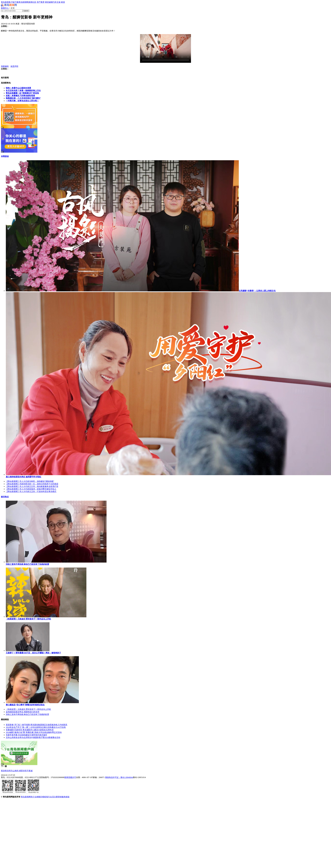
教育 (43, 2)
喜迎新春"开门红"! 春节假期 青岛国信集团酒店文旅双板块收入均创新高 (37, 725)
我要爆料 (5, 66)
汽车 (55, 2)
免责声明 (14, 66)
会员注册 (54, 797)
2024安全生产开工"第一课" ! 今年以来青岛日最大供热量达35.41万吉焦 (36, 727)
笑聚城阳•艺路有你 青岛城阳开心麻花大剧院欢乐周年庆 (30, 730)
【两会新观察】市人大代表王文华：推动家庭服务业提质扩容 (32, 486)
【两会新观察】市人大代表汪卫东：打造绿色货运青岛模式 (31, 491)
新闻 (30, 2)
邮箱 (67, 797)
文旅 (59, 2)
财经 (47, 2)
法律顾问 (38, 797)
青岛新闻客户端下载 (10, 2)
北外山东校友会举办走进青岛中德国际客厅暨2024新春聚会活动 (33, 737)
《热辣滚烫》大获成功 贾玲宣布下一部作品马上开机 (28, 709)
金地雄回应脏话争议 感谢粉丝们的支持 (23, 712)
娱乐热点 (5, 497)
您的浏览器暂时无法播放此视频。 (165, 48)
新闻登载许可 (70, 777)
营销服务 (62, 797)
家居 (63, 2)
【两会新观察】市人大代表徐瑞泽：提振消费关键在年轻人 (31, 489)
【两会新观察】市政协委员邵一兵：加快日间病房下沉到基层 (32, 484)
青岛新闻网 (23, 2)
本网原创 (5, 156)
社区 (34, 2)
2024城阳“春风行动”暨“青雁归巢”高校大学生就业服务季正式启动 (34, 732)
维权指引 (46, 797)
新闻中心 (5, 8)
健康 (51, 2)
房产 (39, 2)
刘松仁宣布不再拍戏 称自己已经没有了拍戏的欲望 (27, 714)
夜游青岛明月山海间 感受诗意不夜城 (17, 771)
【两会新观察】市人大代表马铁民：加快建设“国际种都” (30, 481)
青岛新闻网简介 (28, 797)
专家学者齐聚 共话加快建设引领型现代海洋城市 (26, 735)
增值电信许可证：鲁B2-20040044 (119, 777)
